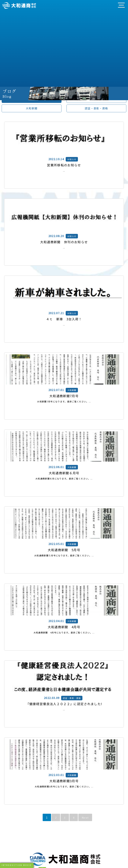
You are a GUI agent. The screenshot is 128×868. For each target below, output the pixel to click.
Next (85, 818)
